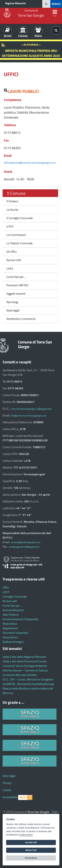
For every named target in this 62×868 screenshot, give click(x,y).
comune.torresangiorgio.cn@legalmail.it (31, 409)
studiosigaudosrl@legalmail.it (24, 547)
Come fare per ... (16, 277)
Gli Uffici (12, 252)
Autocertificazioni (13, 610)
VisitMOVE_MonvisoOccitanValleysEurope (28, 684)
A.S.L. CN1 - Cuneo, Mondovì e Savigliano (28, 679)
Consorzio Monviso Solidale (20, 675)
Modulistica (10, 624)
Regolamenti (10, 628)
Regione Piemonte (15, 3)
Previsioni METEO (17, 285)
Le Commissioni (16, 235)
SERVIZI (56, 4)
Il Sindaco (12, 201)
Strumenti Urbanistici (16, 633)
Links (10, 268)
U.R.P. (10, 226)
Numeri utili (10, 601)
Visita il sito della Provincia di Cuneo (25, 661)
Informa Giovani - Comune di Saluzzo (25, 670)
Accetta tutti (31, 842)
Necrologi (12, 302)
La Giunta (12, 210)
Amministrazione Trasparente (20, 619)
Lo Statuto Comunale (20, 243)
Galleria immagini (13, 642)
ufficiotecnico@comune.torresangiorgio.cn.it (30, 163)
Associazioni (10, 637)
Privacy (7, 783)
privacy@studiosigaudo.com (26, 542)
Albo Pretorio (11, 615)
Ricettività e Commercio (21, 319)
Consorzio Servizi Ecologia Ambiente (25, 666)
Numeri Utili (14, 260)
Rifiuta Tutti (31, 850)
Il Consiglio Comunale (20, 218)
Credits (7, 790)
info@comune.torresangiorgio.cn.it (28, 416)
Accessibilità (10, 797)
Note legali (13, 310)
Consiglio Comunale (15, 597)
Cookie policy (26, 835)
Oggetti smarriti (16, 294)
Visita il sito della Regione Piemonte (24, 657)
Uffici (6, 587)
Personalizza (31, 858)
